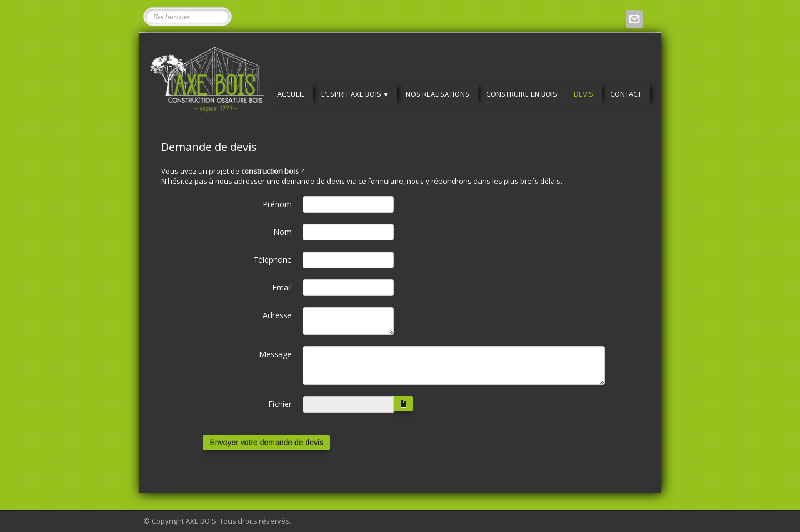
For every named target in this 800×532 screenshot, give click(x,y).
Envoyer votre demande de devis (267, 443)
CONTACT (626, 94)
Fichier (280, 404)
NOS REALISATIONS (437, 94)
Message (275, 354)
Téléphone (272, 260)
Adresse (277, 315)
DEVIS (584, 94)
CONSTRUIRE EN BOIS (522, 94)
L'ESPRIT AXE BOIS (355, 94)
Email (282, 287)
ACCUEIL (291, 94)
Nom (282, 232)
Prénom (277, 204)
